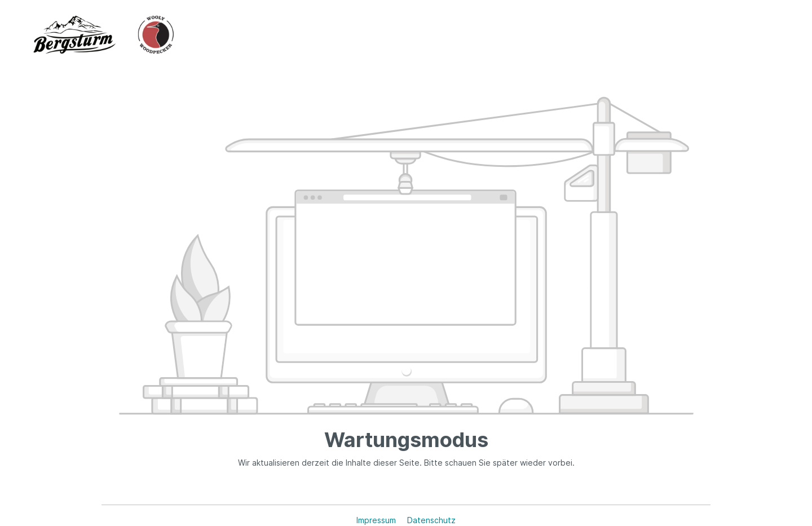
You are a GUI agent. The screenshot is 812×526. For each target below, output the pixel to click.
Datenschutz (431, 520)
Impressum (377, 520)
